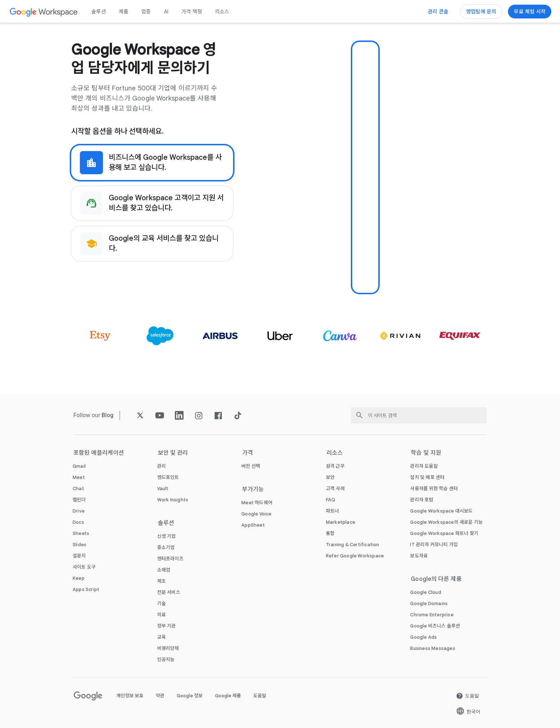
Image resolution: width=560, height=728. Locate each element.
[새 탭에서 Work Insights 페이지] (173, 500)
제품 (124, 12)
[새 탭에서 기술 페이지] (161, 603)
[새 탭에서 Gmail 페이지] (79, 466)
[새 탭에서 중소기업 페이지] (166, 547)
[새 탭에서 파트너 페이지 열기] (333, 511)
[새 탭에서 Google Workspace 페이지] (44, 12)
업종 (146, 12)
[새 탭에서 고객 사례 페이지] (335, 489)
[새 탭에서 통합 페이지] (330, 533)
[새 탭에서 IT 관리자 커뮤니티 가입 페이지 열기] (434, 545)
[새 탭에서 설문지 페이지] (79, 556)
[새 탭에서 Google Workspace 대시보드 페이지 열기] (441, 511)
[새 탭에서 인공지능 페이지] (166, 660)
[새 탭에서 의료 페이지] (161, 615)
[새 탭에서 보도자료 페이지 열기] (419, 556)
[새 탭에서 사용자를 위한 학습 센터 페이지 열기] (434, 489)
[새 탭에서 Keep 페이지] (79, 578)
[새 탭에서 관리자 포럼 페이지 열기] (422, 500)
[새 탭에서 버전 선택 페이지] (251, 466)
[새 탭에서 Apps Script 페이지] (86, 589)
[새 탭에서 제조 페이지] (161, 581)
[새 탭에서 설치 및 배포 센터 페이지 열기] (427, 477)
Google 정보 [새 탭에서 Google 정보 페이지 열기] (190, 696)
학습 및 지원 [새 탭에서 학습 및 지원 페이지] (426, 453)
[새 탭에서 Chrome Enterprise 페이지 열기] (432, 615)
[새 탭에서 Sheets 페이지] (81, 533)
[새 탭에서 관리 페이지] (162, 466)
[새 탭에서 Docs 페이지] (78, 522)
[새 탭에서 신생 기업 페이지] (167, 536)
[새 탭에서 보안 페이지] (330, 477)
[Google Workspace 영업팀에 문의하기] (481, 12)
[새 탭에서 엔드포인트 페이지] (168, 477)
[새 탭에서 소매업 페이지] (164, 570)
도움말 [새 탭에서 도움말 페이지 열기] (260, 696)
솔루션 (99, 12)
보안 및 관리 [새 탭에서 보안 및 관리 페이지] (173, 453)
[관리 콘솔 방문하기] (438, 12)
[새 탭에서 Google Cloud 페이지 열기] (425, 592)
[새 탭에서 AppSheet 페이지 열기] (253, 525)
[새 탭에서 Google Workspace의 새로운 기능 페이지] (446, 522)
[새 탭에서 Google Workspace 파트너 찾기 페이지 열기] (444, 533)
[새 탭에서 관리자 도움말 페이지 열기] (424, 466)
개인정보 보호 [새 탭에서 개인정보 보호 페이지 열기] (130, 696)
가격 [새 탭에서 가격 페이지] (247, 453)
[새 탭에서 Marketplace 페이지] (341, 522)
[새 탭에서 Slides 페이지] (79, 545)
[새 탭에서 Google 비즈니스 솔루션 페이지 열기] (435, 626)
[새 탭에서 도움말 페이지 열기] (468, 696)
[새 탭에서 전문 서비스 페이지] (169, 592)
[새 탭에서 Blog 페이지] (107, 415)
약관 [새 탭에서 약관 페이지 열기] (160, 696)
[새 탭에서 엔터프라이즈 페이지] (170, 559)
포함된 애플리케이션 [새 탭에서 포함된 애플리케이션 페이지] (99, 453)
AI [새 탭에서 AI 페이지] (166, 12)
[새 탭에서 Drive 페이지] (79, 511)
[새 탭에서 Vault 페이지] (163, 489)
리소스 (222, 12)
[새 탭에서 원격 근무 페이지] (335, 466)
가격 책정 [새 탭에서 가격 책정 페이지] (192, 12)
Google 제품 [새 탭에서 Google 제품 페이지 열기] (228, 696)
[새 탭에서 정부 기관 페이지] (167, 626)
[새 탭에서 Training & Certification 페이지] (353, 545)
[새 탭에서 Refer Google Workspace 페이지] (355, 556)
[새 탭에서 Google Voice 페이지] (256, 514)
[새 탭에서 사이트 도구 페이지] (84, 567)
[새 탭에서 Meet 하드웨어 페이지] (257, 503)
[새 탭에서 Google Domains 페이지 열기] (429, 603)
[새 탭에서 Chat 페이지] (78, 489)
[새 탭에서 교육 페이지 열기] (161, 637)
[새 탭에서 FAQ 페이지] (331, 500)
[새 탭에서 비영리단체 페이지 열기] (168, 648)
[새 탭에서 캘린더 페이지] (79, 500)
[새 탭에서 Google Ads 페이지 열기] (423, 637)
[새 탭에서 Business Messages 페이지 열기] (432, 648)
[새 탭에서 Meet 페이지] (79, 477)
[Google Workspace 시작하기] (530, 12)
